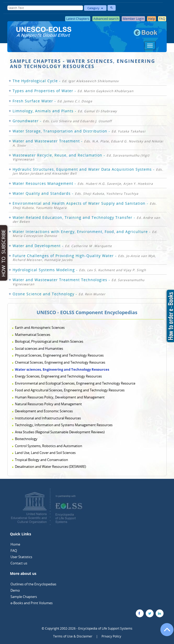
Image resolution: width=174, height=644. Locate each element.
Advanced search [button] (106, 19)
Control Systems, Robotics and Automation (49, 446)
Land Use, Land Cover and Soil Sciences (45, 453)
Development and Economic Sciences (44, 411)
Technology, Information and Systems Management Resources (64, 425)
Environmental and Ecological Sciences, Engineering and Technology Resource (75, 383)
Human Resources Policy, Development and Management (60, 397)
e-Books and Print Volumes (32, 603)
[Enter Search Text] (45, 8)
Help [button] (151, 19)
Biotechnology (26, 439)
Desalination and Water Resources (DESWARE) (50, 467)
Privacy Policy (111, 636)
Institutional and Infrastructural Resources (48, 418)
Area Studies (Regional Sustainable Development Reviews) (60, 432)
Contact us (19, 563)
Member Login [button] (133, 19)
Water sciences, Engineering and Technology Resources (62, 369)
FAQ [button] (162, 19)
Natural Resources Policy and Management (48, 404)
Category (95, 8)
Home (15, 544)
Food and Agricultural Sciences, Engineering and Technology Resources (70, 390)
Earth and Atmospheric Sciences (40, 327)
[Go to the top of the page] (165, 632)
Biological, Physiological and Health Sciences (49, 341)
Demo (15, 590)
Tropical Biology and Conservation (41, 460)
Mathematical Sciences (33, 335)
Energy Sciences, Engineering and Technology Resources (58, 376)
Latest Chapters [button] (78, 19)
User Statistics (21, 557)
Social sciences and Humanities (39, 348)
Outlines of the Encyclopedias (33, 584)
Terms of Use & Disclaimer (73, 636)
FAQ (14, 551)
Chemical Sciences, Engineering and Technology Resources (60, 362)
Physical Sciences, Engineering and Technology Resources (59, 355)
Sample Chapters (24, 597)
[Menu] (150, 46)
